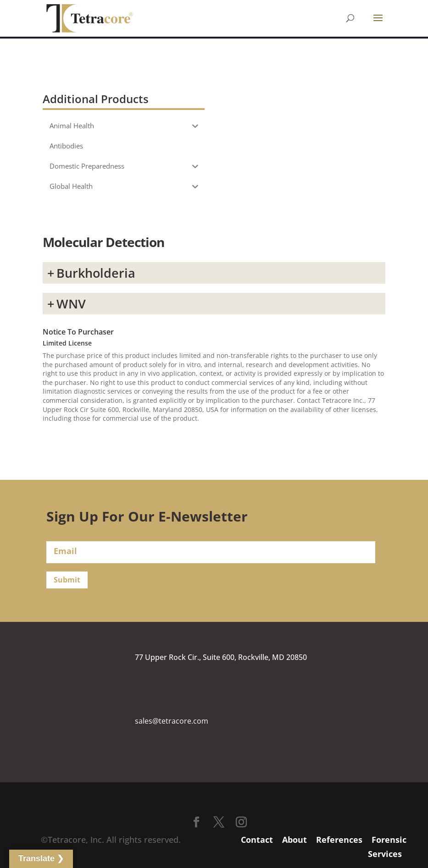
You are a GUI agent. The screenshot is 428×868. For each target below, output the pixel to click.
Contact (257, 840)
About (295, 840)
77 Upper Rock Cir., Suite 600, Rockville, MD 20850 (221, 657)
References (339, 840)
